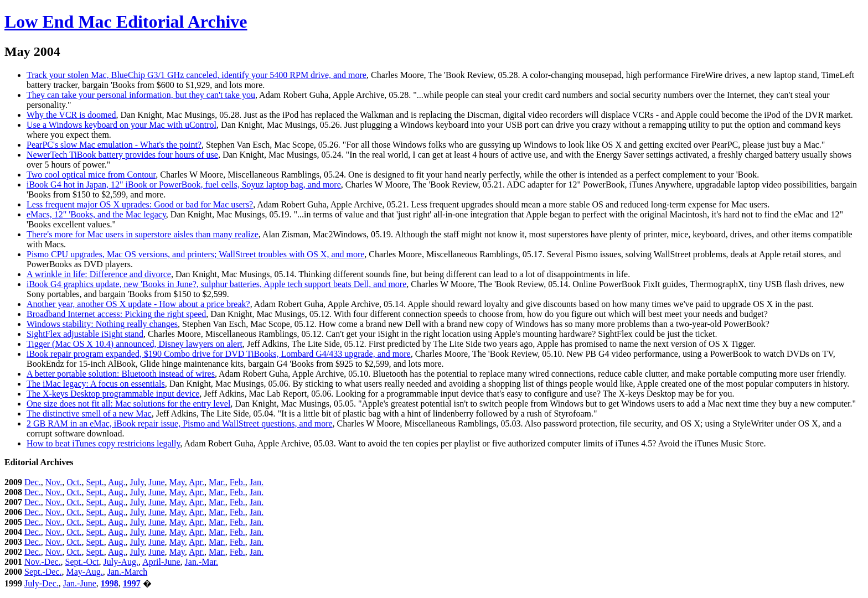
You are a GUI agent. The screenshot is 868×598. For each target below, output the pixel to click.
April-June (161, 562)
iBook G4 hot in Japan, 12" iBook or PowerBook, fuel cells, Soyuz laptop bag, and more (184, 184)
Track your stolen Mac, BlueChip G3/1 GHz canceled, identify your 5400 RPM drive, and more (197, 75)
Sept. (95, 482)
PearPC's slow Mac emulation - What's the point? (114, 145)
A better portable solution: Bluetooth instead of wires (121, 374)
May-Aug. (85, 572)
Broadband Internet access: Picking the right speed (116, 314)
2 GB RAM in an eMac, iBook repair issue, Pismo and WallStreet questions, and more (180, 423)
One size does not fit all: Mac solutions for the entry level (128, 404)
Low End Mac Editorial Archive (126, 22)
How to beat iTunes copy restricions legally (103, 443)
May (177, 482)
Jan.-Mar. (201, 562)
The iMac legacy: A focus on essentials (96, 384)
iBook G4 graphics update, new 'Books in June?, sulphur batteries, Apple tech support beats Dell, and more (216, 284)
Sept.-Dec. (43, 572)
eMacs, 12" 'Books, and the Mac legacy (96, 214)
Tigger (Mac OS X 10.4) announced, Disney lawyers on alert (135, 344)
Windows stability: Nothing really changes (102, 324)
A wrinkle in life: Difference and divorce (99, 274)
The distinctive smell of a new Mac (89, 414)
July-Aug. (121, 562)
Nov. (54, 482)
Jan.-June (80, 583)
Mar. (217, 482)
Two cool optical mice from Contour (91, 175)
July (137, 482)
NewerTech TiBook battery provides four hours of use (122, 155)
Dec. (33, 482)
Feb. (237, 482)
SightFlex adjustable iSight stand (85, 334)
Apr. (197, 482)
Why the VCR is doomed (71, 115)
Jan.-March (127, 572)
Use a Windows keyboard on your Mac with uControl (122, 125)
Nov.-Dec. (43, 562)
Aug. (117, 482)
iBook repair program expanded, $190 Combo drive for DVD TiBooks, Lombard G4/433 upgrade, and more (219, 354)
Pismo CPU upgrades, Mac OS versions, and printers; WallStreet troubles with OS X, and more (195, 254)
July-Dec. (42, 583)
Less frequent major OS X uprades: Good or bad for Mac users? (140, 204)
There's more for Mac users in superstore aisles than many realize (143, 234)
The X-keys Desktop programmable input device (113, 394)
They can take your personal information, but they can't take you (141, 95)
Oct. (74, 482)
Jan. (257, 482)
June (156, 482)
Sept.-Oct (82, 562)
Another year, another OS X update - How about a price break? (138, 304)
